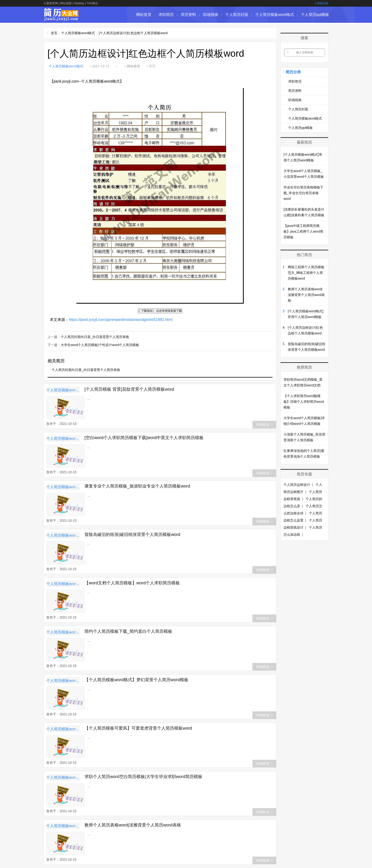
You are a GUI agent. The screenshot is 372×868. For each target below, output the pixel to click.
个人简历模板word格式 (275, 15)
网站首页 (144, 15)
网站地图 (66, 3)
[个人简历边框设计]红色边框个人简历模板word (133, 33)
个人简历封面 (237, 15)
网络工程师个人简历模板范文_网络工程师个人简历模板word (306, 273)
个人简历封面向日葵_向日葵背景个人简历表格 (95, 337)
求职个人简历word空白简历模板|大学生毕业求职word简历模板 (143, 777)
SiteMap (79, 3)
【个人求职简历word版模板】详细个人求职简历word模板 (304, 402)
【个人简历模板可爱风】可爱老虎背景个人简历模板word (138, 728)
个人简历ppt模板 (315, 15)
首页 (54, 33)
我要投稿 (322, 3)
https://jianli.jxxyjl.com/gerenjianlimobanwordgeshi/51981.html (121, 320)
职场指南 (211, 15)
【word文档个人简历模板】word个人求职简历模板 (132, 583)
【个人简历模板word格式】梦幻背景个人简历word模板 (136, 680)
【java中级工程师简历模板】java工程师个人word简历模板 (303, 231)
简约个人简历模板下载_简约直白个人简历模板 (128, 631)
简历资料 (188, 15)
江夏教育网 (51, 3)
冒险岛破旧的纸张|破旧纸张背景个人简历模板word (132, 535)
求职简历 (166, 15)
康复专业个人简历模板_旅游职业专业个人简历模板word (137, 486)
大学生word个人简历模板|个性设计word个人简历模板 (100, 345)
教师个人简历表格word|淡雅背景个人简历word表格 (133, 825)
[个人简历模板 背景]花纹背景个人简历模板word (129, 389)
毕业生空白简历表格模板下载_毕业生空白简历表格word (303, 193)
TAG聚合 (92, 3)
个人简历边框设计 (297, 485)
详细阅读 (264, 425)
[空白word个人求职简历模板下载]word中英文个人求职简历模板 (144, 438)
